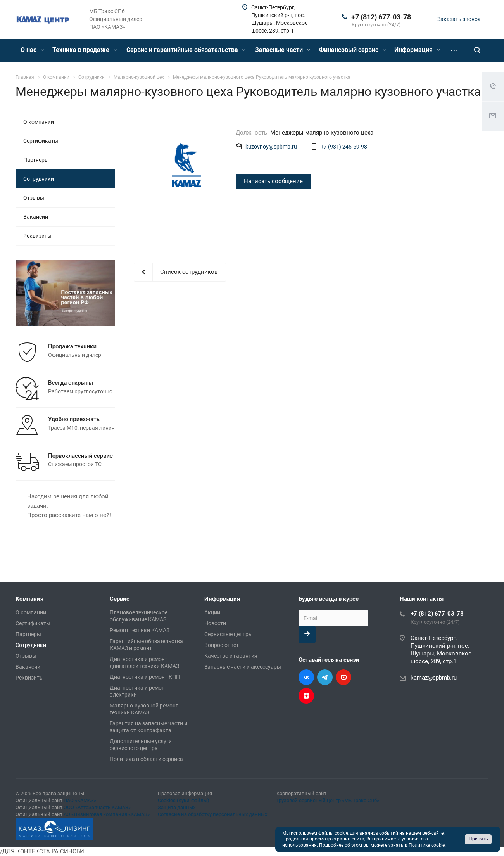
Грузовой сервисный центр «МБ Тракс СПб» (328, 800)
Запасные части (283, 50)
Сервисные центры (229, 634)
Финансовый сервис (352, 50)
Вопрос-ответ (222, 645)
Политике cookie (427, 845)
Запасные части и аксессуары (243, 667)
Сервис (120, 599)
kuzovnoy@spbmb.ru (271, 147)
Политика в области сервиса (146, 759)
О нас (32, 50)
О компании (39, 122)
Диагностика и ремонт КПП (145, 677)
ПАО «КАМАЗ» (80, 800)
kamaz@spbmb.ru (434, 678)
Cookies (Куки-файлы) (184, 800)
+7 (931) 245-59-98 (344, 147)
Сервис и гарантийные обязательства (186, 50)
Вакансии (36, 217)
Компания (29, 599)
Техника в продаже (85, 50)
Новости (215, 623)
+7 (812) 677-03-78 (381, 17)
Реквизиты (37, 236)
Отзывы (34, 198)
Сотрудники (39, 179)
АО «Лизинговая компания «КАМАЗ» (107, 814)
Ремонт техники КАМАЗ (140, 630)
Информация (417, 50)
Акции (212, 612)
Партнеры (36, 160)
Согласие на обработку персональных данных (212, 814)
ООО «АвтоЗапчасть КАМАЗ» (97, 807)
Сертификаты (41, 141)
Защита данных (177, 807)
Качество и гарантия (231, 656)
